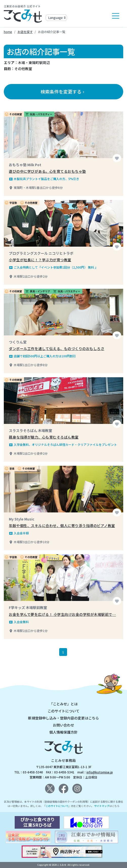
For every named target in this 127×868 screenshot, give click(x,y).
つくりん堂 (18, 342)
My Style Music (22, 519)
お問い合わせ (63, 725)
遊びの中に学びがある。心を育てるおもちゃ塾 (47, 171)
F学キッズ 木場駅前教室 (28, 607)
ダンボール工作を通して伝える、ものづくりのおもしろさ (57, 349)
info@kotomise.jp (100, 772)
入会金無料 (19, 622)
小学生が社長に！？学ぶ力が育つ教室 (40, 260)
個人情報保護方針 (63, 732)
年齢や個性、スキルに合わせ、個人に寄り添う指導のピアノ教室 (62, 526)
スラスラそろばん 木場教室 (30, 430)
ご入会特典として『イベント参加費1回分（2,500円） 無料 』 (53, 267)
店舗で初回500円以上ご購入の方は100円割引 (42, 356)
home (8, 32)
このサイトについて (63, 711)
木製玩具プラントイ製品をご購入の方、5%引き (44, 179)
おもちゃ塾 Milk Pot (25, 165)
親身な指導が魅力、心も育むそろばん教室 (44, 437)
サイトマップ (102, 806)
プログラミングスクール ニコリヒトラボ (41, 253)
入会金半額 (19, 533)
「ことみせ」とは (63, 704)
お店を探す (25, 32)
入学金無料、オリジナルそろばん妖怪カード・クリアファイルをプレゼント (63, 445)
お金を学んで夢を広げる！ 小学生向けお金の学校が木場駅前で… (62, 614)
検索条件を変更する (63, 92)
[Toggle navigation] (116, 16)
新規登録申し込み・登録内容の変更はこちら (63, 718)
